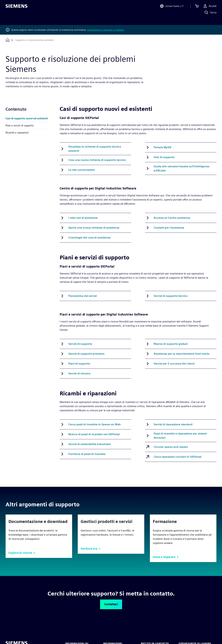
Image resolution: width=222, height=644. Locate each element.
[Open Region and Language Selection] (172, 8)
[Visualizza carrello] (197, 8)
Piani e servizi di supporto (20, 125)
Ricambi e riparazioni (17, 133)
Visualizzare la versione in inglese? (106, 30)
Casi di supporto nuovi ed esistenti (27, 118)
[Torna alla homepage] (8, 40)
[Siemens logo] (16, 8)
